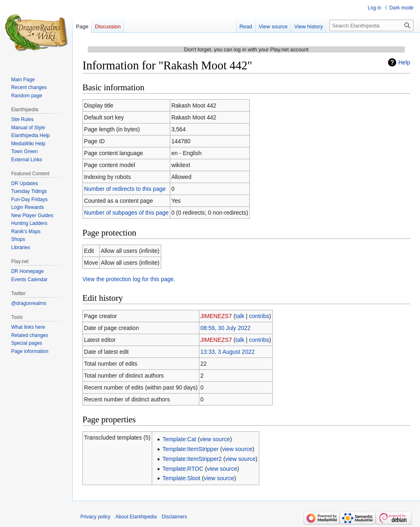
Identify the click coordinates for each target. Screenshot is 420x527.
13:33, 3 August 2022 (227, 352)
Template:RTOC (183, 469)
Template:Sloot (181, 478)
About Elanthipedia (136, 517)
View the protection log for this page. (129, 279)
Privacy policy (95, 517)
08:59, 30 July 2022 (225, 328)
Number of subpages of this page (126, 213)
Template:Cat (179, 439)
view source (215, 439)
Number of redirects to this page (125, 189)
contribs (259, 316)
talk (240, 316)
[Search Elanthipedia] (371, 25)
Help (404, 62)
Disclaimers (174, 517)
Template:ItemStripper (191, 449)
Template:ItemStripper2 (192, 459)
